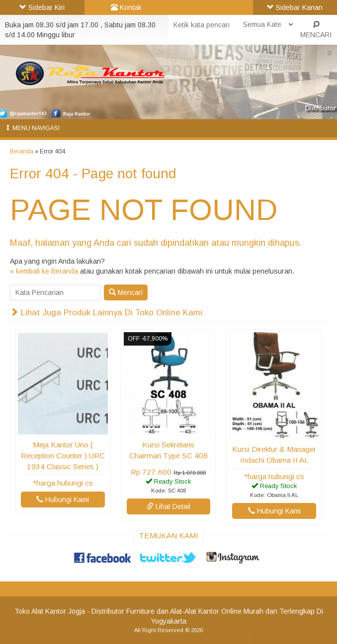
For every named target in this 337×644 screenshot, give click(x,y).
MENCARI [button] (316, 30)
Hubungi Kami (63, 500)
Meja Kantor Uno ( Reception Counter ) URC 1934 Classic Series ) (63, 456)
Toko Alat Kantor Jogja (50, 611)
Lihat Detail (168, 506)
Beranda (22, 151)
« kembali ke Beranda (44, 271)
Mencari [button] (126, 292)
